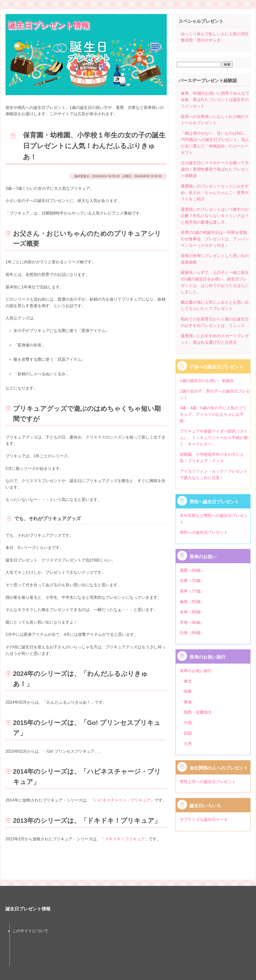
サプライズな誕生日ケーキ (204, 819)
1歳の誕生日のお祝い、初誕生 (207, 381)
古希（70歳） (192, 581)
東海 (188, 702)
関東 (188, 692)
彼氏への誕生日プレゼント (204, 532)
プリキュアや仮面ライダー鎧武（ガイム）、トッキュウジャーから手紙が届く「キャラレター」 (214, 438)
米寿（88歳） (192, 612)
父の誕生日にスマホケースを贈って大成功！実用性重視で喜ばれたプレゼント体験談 (215, 169)
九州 (188, 744)
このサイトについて (30, 931)
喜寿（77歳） (192, 591)
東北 (188, 681)
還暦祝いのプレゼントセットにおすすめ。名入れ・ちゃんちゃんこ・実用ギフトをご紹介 (215, 192)
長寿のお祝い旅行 (196, 671)
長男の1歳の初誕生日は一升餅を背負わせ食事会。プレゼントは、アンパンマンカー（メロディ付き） (215, 239)
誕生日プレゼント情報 (49, 25)
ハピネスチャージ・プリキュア (122, 800)
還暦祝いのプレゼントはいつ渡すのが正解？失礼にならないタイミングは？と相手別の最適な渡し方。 (215, 216)
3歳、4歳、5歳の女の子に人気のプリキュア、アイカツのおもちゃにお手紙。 (213, 414)
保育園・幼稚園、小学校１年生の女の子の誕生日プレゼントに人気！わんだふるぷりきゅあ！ (94, 146)
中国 (188, 723)
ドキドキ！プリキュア (125, 839)
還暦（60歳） (192, 570)
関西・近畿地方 (198, 712)
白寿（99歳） (192, 633)
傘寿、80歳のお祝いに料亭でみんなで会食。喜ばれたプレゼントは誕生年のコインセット (215, 100)
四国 (188, 733)
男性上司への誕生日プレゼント (208, 782)
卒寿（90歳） (192, 622)
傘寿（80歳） (192, 602)
